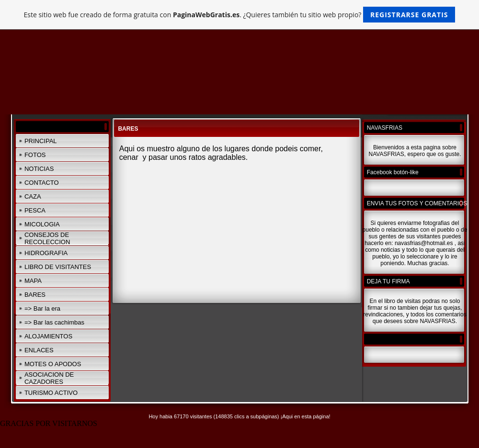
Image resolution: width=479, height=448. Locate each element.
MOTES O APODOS (53, 364)
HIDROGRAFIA (46, 253)
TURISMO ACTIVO (51, 393)
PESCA (35, 210)
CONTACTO (42, 183)
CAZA (33, 196)
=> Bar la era (42, 308)
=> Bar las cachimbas (54, 322)
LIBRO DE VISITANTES (58, 267)
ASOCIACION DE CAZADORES (49, 378)
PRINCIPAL (41, 141)
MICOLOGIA (42, 224)
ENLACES (39, 350)
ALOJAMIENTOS (48, 336)
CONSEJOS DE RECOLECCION (47, 238)
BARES (35, 295)
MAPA (33, 281)
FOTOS (35, 155)
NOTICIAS (39, 169)
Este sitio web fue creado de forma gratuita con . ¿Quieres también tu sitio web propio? (240, 15)
